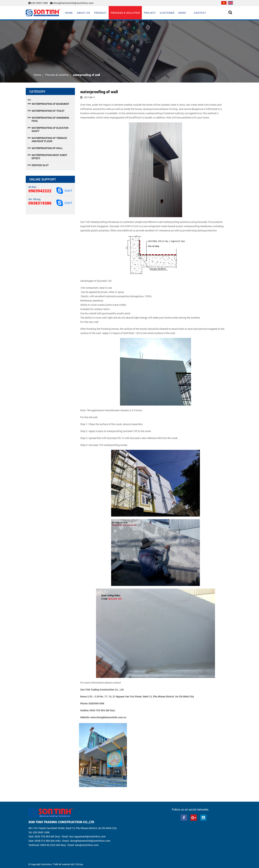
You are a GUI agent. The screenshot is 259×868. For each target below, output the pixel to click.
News (182, 13)
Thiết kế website (62, 864)
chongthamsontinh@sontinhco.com (72, 3)
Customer (167, 13)
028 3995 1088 (38, 3)
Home (69, 13)
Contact (200, 13)
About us (83, 13)
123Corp (79, 864)
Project (150, 13)
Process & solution (125, 13)
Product (100, 13)
